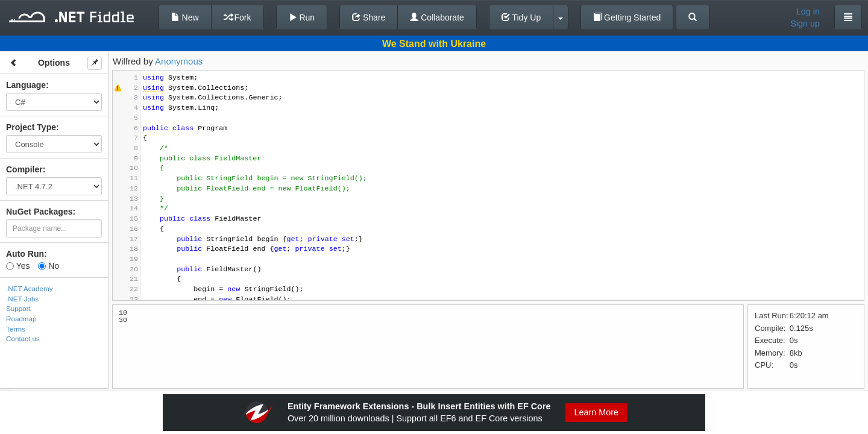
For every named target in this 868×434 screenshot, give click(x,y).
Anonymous (179, 61)
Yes (18, 266)
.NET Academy (30, 288)
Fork (237, 17)
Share (369, 17)
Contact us (23, 338)
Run (302, 17)
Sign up (805, 24)
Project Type (31, 127)
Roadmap (21, 319)
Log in (808, 11)
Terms (16, 329)
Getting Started (627, 17)
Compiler (24, 169)
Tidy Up (521, 17)
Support (18, 308)
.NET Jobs (22, 299)
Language (26, 85)
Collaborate (437, 17)
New (185, 17)
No (49, 266)
